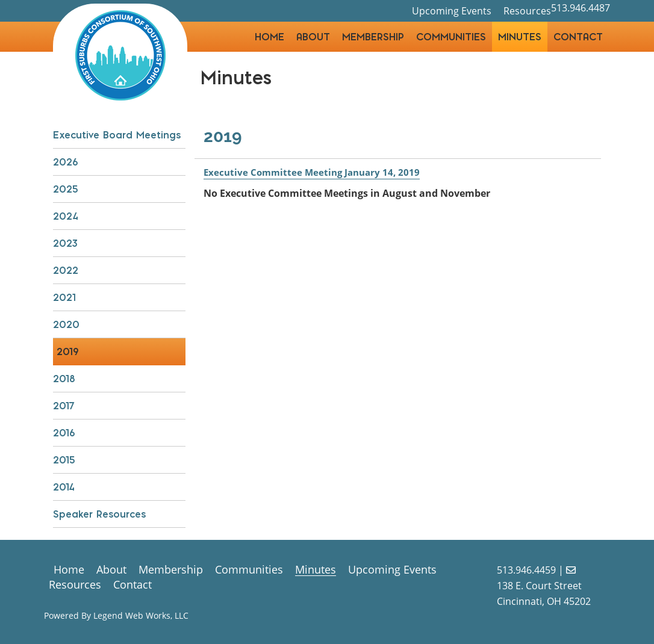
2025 (66, 189)
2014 (64, 487)
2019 (68, 351)
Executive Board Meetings (117, 135)
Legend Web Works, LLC (141, 615)
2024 (65, 216)
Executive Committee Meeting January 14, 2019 (316, 172)
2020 (66, 324)
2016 (64, 433)
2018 (64, 379)
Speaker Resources (99, 514)
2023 (65, 243)
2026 (66, 162)
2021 (64, 297)
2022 (66, 270)
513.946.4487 (581, 5)
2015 (64, 460)
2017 (64, 406)
